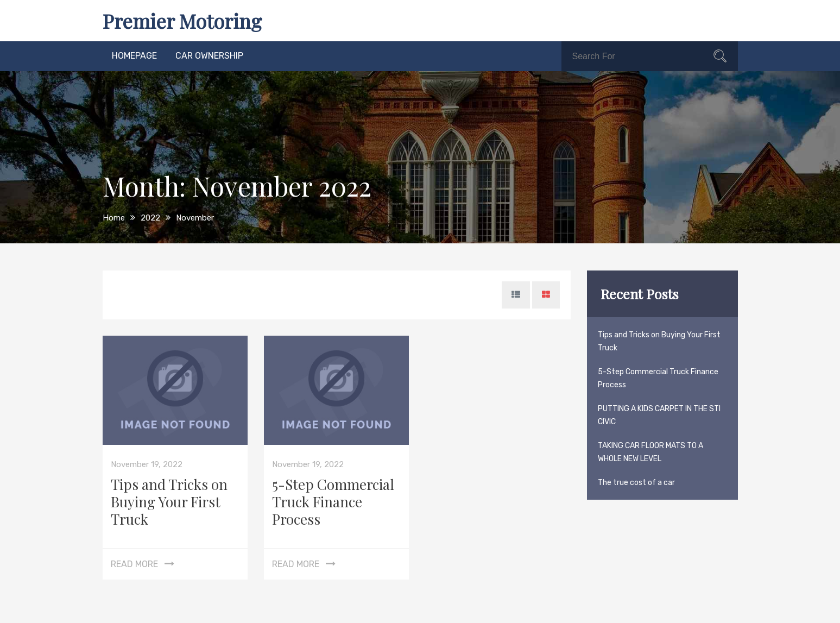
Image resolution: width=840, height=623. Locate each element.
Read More (134, 564)
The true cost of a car (636, 483)
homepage (134, 56)
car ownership (209, 56)
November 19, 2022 (147, 464)
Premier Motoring (182, 21)
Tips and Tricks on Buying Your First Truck (169, 502)
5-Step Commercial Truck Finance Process (333, 502)
